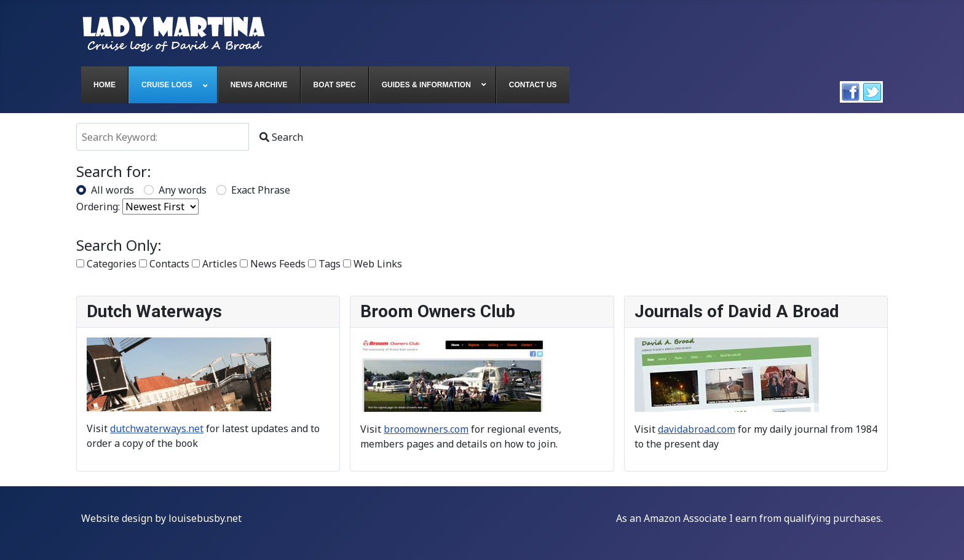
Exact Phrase (261, 190)
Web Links (373, 264)
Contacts (164, 264)
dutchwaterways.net (157, 428)
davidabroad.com (697, 429)
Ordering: (98, 207)
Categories (106, 264)
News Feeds (273, 264)
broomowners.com (426, 429)
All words (113, 190)
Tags (324, 264)
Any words (183, 190)
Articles (215, 264)
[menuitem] (105, 85)
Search (281, 137)
